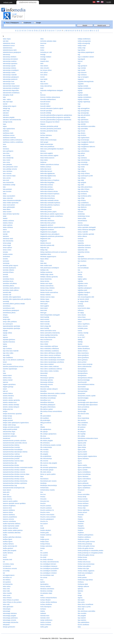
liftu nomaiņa (44, 452)
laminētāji (6, 301)
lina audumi (44, 524)
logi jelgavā (81, 59)
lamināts (6, 277)
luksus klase (82, 317)
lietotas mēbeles (46, 295)
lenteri (42, 48)
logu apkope (82, 117)
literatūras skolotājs (46, 591)
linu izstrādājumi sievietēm (49, 571)
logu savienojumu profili (85, 176)
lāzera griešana (83, 360)
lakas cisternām (8, 198)
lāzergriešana (82, 376)
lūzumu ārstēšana (83, 625)
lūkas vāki (81, 609)
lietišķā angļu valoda (47, 275)
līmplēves (81, 533)
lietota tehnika (45, 281)
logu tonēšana (82, 194)
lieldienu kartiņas (46, 167)
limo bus (43, 494)
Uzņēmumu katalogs (28, 2)
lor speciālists (82, 266)
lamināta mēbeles (9, 270)
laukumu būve (7, 508)
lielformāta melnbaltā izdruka (49, 200)
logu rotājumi (82, 171)
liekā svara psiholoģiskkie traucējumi (52, 149)
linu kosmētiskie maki (47, 575)
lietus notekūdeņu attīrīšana (49, 346)
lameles (5, 259)
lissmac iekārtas (45, 586)
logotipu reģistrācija (84, 102)
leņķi (42, 88)
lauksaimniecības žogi (10, 485)
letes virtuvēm (45, 68)
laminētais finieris (8, 279)
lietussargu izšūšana (47, 382)
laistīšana (6, 131)
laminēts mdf (7, 295)
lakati (5, 216)
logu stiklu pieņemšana (85, 187)
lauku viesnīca (7, 499)
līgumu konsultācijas (84, 474)
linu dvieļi (43, 557)
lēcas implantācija (83, 418)
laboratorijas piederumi (10, 79)
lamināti (5, 275)
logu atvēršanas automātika (87, 126)
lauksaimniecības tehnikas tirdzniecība (15, 481)
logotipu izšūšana (83, 99)
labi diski (6, 41)
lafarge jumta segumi (10, 106)
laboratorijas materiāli (10, 75)
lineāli (42, 528)
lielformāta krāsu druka (48, 196)
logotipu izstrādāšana (84, 97)
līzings (80, 595)
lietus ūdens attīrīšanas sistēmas (51, 353)
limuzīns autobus (46, 506)
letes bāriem (44, 66)
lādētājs (80, 342)
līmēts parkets (82, 577)
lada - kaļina (7, 99)
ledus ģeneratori (8, 607)
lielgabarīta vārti (45, 239)
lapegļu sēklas (7, 333)
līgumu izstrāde (83, 470)
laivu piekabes (7, 165)
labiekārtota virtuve (9, 43)
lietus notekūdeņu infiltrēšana (50, 349)
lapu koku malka (8, 353)
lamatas (5, 252)
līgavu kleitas (82, 447)
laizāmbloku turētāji (9, 185)
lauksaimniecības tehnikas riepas (13, 477)
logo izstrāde (82, 68)
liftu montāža (44, 450)
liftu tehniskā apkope (47, 470)
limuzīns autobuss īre (47, 510)
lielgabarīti (44, 241)
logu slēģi (81, 180)
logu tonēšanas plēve (84, 196)
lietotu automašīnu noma (48, 331)
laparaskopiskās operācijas (12, 326)
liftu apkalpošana (46, 429)
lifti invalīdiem (45, 418)
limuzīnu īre (44, 521)
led (4, 573)
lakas (5, 194)
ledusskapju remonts (9, 620)
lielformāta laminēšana (47, 198)
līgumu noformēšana (84, 479)
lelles (42, 39)
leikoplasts (6, 625)
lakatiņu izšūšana (8, 221)
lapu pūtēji (6, 355)
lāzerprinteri (82, 393)
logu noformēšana (83, 151)
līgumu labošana (83, 477)
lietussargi (44, 376)
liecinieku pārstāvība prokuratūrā (51, 129)
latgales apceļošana (9, 384)
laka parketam (7, 189)
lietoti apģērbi (45, 306)
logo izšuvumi (82, 73)
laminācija (6, 263)
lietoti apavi (44, 304)
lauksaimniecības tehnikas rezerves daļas (16, 474)
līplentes (80, 591)
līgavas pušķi (82, 443)
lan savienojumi (8, 324)
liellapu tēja (44, 250)
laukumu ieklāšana (9, 510)
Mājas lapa (8, 2)
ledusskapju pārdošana (10, 618)
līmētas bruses (82, 560)
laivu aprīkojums (8, 151)
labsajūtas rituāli (8, 95)
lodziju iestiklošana (46, 620)
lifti (41, 414)
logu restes (81, 167)
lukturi (80, 322)
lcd (4, 562)
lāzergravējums (83, 371)
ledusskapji (6, 611)
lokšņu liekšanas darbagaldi (87, 230)
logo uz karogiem (83, 77)
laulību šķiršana (8, 553)
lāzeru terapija (82, 409)
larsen (5, 362)
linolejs (43, 548)
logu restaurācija (83, 165)
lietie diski (43, 263)
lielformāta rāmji (45, 218)
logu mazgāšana (83, 144)
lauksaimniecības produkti (11, 459)
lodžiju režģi (82, 48)
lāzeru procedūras (83, 407)
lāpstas (80, 344)
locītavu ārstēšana (46, 604)
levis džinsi (44, 75)
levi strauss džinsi (46, 70)
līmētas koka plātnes (84, 566)
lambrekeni (6, 257)
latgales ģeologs (8, 387)
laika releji (6, 111)
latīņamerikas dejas (9, 432)
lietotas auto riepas (46, 283)
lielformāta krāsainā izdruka (49, 191)
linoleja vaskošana (46, 546)
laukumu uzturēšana (9, 521)
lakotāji (5, 234)
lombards (81, 241)
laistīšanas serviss (9, 135)
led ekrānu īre (7, 577)
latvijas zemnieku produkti (11, 427)
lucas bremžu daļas (84, 308)
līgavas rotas (82, 445)
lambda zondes (8, 254)
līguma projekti (82, 454)
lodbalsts (43, 613)
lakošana (6, 236)
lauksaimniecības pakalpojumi (12, 456)
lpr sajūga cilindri (83, 301)
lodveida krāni (45, 616)
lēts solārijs (81, 436)
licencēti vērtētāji (46, 113)
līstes (79, 593)
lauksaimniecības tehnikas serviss (14, 479)
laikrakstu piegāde (9, 117)
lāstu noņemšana (83, 353)
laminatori (6, 261)
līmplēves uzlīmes (83, 539)
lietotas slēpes (45, 301)
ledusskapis (7, 609)
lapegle (5, 331)
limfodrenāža (44, 488)
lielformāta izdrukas (46, 187)
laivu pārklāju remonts (10, 169)
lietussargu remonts (47, 384)
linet (42, 526)
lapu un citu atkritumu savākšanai (13, 360)
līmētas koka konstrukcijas (86, 564)
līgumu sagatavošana (85, 485)
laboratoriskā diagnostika (11, 90)
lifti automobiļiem (46, 416)
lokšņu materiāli (83, 232)
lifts (41, 425)
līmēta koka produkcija (85, 544)
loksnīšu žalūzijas (83, 225)
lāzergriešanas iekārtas (85, 378)
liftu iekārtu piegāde (47, 441)
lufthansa (81, 310)
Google (39, 23)
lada (4, 97)
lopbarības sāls (83, 250)
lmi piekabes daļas (46, 593)
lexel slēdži (44, 79)
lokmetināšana (82, 221)
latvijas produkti (8, 420)
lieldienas (43, 162)
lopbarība (81, 243)
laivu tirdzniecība (8, 182)
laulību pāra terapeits (10, 551)
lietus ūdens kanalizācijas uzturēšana (52, 362)
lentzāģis (43, 59)
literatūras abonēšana (47, 589)
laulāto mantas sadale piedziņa (13, 530)
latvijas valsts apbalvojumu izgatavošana (16, 423)
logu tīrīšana (82, 200)
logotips (80, 93)
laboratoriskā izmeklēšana (11, 93)
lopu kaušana (82, 261)
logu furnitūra (82, 135)
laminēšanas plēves (9, 313)
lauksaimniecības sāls (10, 463)
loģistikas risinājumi (84, 292)
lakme (5, 230)
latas (4, 373)
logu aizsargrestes (84, 111)
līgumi (80, 461)
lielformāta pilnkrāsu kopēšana (50, 205)
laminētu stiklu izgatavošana (12, 297)
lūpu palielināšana (83, 622)
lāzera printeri (82, 362)
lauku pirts (6, 492)
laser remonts (7, 364)
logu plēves (81, 153)
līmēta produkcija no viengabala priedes (90, 553)
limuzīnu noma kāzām (47, 515)
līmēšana (81, 582)
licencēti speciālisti (46, 111)
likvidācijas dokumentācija (49, 485)
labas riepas (7, 39)
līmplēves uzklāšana (84, 537)
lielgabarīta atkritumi (47, 225)
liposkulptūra (44, 584)
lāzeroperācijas (83, 391)
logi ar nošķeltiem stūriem (86, 57)
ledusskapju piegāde (9, 616)
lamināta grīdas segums (11, 266)
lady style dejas (8, 102)
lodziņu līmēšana (46, 625)
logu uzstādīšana (83, 203)
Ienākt (109, 2)
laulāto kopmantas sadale (11, 526)
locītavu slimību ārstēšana (49, 602)
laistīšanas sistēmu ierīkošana (12, 140)
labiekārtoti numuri (9, 46)
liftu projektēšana (46, 456)
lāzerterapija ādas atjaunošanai (88, 405)
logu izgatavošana (84, 138)
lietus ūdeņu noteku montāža (49, 371)
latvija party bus (8, 409)
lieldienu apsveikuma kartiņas (50, 165)
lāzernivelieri (82, 387)
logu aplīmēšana (83, 120)
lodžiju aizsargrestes (84, 41)
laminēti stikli (7, 292)
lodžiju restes (82, 46)
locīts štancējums (46, 607)
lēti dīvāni (81, 429)
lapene (5, 335)
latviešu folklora (8, 393)
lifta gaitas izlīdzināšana (48, 407)
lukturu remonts (83, 326)
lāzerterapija (82, 400)
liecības (43, 133)
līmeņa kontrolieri (83, 501)
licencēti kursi (45, 104)
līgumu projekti (82, 481)
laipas (5, 126)
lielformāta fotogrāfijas (47, 182)
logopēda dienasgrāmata (86, 82)
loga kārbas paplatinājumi (86, 52)
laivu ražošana (8, 171)
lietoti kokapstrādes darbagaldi (50, 315)
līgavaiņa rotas (82, 441)
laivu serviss (7, 178)
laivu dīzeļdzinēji (8, 158)
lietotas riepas (45, 299)
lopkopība (81, 257)
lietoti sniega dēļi (46, 326)
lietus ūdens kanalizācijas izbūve (51, 358)
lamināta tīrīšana (8, 272)
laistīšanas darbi (8, 133)
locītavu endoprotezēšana (49, 598)
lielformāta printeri (46, 209)
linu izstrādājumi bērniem (48, 564)
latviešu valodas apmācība (11, 400)
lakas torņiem (7, 212)
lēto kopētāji (82, 434)
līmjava (80, 517)
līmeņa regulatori (83, 506)
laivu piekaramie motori (10, 167)
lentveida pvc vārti (46, 52)
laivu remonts (7, 174)
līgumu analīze (82, 465)
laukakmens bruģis (9, 434)
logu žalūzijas (82, 209)
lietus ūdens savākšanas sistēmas (51, 369)
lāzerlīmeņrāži (82, 382)
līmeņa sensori (82, 512)
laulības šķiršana (8, 544)
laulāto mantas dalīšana (11, 528)
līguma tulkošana (83, 459)
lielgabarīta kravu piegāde (49, 232)
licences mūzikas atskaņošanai (50, 97)
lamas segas (7, 245)
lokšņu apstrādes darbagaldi (87, 227)
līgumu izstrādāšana (84, 472)
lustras (80, 331)
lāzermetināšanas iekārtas (86, 384)
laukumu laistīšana (9, 515)
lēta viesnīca (82, 420)
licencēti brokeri (45, 102)
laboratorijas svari (9, 82)
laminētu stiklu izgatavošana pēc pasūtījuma (17, 299)
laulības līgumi (8, 539)
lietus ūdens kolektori (47, 364)
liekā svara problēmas (47, 147)
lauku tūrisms (7, 497)
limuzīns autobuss (46, 508)
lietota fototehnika (46, 279)
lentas (42, 46)
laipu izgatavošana (9, 129)
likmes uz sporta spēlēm (48, 474)
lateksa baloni (7, 376)
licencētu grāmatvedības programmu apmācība (55, 117)
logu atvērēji (82, 124)
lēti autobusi (82, 427)
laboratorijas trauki (9, 84)
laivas (5, 147)
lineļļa (42, 537)
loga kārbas (81, 50)
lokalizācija (81, 214)
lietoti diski (44, 310)
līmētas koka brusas (84, 562)
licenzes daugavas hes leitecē (50, 122)
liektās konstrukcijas (47, 144)
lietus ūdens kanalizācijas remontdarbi (52, 360)
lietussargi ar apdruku (47, 378)
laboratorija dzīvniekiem (10, 59)
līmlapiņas (81, 521)
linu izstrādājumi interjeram (49, 566)
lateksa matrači (8, 380)
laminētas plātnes (8, 286)
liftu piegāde (44, 454)
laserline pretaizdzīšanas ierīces (13, 367)
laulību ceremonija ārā (10, 546)
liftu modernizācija (46, 447)
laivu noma (6, 162)
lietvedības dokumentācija (49, 396)
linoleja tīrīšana (45, 544)
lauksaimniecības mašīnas (11, 454)
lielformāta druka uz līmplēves (50, 180)
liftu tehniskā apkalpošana (49, 468)
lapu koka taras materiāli (11, 351)
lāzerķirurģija (82, 411)
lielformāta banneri (46, 171)
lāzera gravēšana (83, 358)
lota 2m (80, 272)
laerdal (5, 104)
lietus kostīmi (44, 342)
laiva (4, 144)
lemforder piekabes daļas (48, 41)
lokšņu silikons (82, 236)
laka (4, 187)
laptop (5, 344)
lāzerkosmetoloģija (84, 380)
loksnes (80, 223)
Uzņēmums (27, 23)
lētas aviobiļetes (83, 423)
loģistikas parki (82, 290)
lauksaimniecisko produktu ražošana (14, 441)
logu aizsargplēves (84, 108)
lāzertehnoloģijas (83, 398)
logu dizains (82, 133)
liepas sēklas (44, 259)
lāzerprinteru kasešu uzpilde (87, 396)
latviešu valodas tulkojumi (11, 407)
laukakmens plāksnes (10, 436)
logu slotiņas (82, 178)
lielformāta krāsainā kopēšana (50, 194)
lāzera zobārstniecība (85, 367)
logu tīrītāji (81, 198)
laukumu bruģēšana (9, 506)
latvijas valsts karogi (9, 425)
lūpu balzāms (82, 620)
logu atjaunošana (83, 122)
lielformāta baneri (46, 169)
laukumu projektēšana (10, 517)
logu (79, 106)
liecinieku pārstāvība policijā (49, 126)
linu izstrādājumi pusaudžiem (50, 569)
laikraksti (6, 113)
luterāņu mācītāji (83, 333)
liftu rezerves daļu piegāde (49, 463)
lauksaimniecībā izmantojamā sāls (14, 488)
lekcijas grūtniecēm (9, 627)
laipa (4, 124)
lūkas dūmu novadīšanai (85, 604)
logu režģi (81, 169)
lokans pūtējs (82, 218)
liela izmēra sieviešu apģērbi (49, 156)
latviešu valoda (8, 398)
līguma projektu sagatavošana (87, 456)
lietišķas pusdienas (46, 272)
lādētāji (80, 340)
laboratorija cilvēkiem (10, 57)
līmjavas (80, 519)
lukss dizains (82, 315)
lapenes (5, 337)
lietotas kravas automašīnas (49, 292)
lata (4, 371)
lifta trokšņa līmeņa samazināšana (51, 411)
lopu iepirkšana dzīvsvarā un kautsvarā (90, 259)
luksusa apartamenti (84, 319)
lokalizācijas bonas (84, 216)
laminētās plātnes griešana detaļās (14, 304)
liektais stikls (44, 138)
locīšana (43, 609)
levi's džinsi (44, 73)
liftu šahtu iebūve (46, 472)
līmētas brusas (82, 557)
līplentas (80, 589)
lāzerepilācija (82, 369)
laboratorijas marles (9, 73)
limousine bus (45, 501)
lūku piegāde (82, 616)
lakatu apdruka (8, 225)
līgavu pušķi (82, 450)
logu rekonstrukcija (84, 160)
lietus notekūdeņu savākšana (50, 351)
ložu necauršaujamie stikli (86, 297)
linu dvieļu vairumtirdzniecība (50, 562)
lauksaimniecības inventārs (12, 447)
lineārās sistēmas (46, 535)
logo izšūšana (82, 75)
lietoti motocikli (45, 322)
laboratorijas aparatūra (10, 64)
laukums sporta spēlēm (10, 501)
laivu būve (6, 153)
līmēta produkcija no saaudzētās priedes (91, 551)
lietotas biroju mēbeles (47, 288)
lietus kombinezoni (46, 340)
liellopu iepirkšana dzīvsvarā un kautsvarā (54, 252)
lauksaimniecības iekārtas (11, 445)
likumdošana (44, 479)
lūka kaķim (81, 600)
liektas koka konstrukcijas (48, 140)
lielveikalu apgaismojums (48, 257)
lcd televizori (7, 566)
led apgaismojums (9, 575)
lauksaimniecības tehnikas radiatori (14, 470)
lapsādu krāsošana (9, 342)
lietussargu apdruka (47, 380)
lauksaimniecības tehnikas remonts (14, 472)
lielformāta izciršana (47, 185)
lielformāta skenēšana (47, 221)
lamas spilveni (7, 248)
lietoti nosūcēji (45, 324)
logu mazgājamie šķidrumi (86, 142)
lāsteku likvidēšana (84, 349)
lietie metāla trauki (46, 266)
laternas (6, 382)
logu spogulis (82, 182)
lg (41, 93)
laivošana (6, 149)
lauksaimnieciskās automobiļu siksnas (15, 443)
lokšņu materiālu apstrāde (86, 234)
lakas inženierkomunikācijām (12, 200)
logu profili (81, 156)
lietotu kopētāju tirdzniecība (49, 335)
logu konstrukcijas (83, 140)
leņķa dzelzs (44, 84)
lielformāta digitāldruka (47, 174)
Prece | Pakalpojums (12, 23)
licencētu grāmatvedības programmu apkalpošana (56, 115)
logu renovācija (83, 162)
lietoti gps (43, 313)
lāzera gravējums (83, 355)
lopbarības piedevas (84, 245)
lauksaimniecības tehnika (11, 465)
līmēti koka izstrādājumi (85, 573)
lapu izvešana (7, 349)
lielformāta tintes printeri (48, 223)
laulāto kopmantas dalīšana (12, 524)
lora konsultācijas (83, 268)
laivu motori (7, 160)
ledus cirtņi (6, 589)
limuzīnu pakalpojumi (47, 519)
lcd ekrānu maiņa (8, 564)
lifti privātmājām (45, 420)
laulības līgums (8, 542)
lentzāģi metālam (46, 57)
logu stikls (81, 185)
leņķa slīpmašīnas (46, 86)
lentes (42, 50)
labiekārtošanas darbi (10, 50)
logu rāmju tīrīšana (84, 174)
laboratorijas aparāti (9, 66)
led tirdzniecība (8, 584)
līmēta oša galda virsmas (86, 548)
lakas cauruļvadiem (9, 196)
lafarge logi (6, 108)
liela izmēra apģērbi (47, 153)
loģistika (80, 281)
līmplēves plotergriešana (85, 535)
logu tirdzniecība (83, 191)
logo (79, 64)
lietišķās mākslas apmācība (49, 277)
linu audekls (44, 553)
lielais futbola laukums (47, 158)
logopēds (81, 84)
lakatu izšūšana (8, 227)
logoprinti (81, 79)
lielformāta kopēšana (47, 189)
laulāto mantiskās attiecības (12, 533)
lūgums (80, 598)
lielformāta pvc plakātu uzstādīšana (51, 216)
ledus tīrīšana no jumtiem (11, 600)
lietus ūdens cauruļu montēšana (50, 355)
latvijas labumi (7, 418)
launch (5, 555)
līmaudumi (81, 490)
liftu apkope (44, 432)
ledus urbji (6, 604)
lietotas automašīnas (47, 286)
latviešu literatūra (8, 396)
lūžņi (79, 627)
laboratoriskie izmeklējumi (11, 88)
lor (79, 263)
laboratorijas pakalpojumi (11, 77)
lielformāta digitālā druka (48, 176)
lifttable (43, 427)
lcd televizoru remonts (10, 569)
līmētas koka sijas (83, 569)
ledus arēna (7, 586)
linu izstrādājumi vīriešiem (49, 573)
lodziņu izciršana (46, 622)
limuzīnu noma (45, 512)
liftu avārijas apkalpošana (48, 434)
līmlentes (81, 524)
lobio (42, 595)
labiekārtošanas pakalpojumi (12, 52)
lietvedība (43, 391)
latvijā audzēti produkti (10, 429)
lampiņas (6, 317)
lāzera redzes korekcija (85, 364)
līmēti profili (81, 575)
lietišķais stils (44, 270)
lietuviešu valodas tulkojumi (49, 389)
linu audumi (44, 555)
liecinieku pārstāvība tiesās (49, 131)
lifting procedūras (46, 423)
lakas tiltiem (7, 209)
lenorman (43, 43)
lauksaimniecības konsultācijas (13, 450)
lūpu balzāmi (82, 618)
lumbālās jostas (83, 328)
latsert (5, 389)
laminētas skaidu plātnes (11, 290)
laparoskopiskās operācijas (12, 328)
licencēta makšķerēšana (48, 99)
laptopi (5, 346)
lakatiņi (5, 218)
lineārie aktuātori (46, 530)
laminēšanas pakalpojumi (11, 310)
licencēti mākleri (45, 106)
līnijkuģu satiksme (83, 586)
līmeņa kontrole (83, 499)
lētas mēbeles (82, 425)
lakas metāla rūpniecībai (11, 203)
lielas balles (44, 160)
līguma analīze (82, 452)
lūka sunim (81, 602)
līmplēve (80, 530)
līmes (80, 492)
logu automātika (83, 129)
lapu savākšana (8, 358)
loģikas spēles (82, 279)
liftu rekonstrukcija (46, 459)
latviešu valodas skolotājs (11, 405)
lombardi (81, 239)
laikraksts (6, 115)
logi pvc (80, 61)
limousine (43, 499)
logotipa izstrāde (83, 86)
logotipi (80, 90)
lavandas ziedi (7, 560)
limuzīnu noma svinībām (48, 517)
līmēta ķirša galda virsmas (86, 555)
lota (79, 270)
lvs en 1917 (81, 337)
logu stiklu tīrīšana (84, 189)
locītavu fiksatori (45, 600)
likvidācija (43, 483)
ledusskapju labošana (10, 613)
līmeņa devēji (82, 497)
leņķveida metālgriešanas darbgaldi (52, 90)
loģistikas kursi (82, 286)
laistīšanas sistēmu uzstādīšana (13, 142)
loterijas (80, 277)
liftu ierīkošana (45, 443)
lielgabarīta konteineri (47, 230)
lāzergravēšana (83, 373)
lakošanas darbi (8, 239)
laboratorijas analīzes (10, 61)
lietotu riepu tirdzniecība (48, 337)
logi (79, 55)
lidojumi (43, 124)
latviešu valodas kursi (10, 402)
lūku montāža (82, 613)
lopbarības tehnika (84, 252)
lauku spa (6, 494)
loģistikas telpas (83, 295)
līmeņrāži (81, 515)
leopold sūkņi (45, 61)
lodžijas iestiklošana (84, 39)
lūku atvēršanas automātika (86, 611)
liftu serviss (44, 465)
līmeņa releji (82, 508)
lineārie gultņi (45, 533)
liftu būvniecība (45, 438)
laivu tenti (6, 180)
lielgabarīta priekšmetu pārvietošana (52, 236)
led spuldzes (7, 582)
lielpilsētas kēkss (46, 254)
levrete (43, 77)
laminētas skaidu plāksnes (11, 288)
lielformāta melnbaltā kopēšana (50, 203)
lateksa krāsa (7, 378)
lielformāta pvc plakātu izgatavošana (52, 214)
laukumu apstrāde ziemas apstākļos (14, 503)
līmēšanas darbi (83, 584)
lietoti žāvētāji (45, 328)
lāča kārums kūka (83, 414)
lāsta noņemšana (83, 346)
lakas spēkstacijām (9, 207)
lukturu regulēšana (84, 324)
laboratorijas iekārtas (10, 68)
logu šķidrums (82, 207)
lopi (79, 254)
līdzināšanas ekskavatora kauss (88, 438)
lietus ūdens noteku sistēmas (50, 367)
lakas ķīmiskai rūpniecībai (11, 214)
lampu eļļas (7, 319)
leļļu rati (43, 82)
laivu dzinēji (7, 156)
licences (43, 95)
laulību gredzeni (8, 548)
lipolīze (43, 582)
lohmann (81, 212)
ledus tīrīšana (7, 598)
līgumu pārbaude (83, 483)
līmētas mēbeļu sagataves (86, 571)
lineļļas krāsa (44, 542)
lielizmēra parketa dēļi (47, 245)
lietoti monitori (45, 319)
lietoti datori (44, 308)
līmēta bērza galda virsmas (86, 542)
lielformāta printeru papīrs (48, 212)
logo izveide (82, 70)
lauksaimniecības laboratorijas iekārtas (15, 452)
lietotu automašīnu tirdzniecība (50, 333)
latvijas (5, 411)
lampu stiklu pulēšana (10, 322)
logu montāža (82, 149)
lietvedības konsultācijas (48, 398)
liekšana (43, 151)
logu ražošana (82, 158)
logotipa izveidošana (84, 88)
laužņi (5, 557)
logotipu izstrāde (83, 95)
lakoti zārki (6, 232)
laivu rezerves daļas (9, 176)
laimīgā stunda (8, 122)
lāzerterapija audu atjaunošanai (88, 402)
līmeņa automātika (84, 494)
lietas (42, 261)
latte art (5, 391)
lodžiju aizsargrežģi (84, 43)
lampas (5, 315)
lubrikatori (81, 306)
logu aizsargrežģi (83, 113)
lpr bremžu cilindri (83, 299)
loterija (80, 275)
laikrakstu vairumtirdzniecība (12, 120)
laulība (5, 535)
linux (42, 580)
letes (42, 64)
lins (41, 551)
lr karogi (80, 304)
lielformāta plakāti (46, 207)
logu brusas (81, 131)
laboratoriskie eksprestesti (11, 86)
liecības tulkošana (46, 135)
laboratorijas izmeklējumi (11, 70)
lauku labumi (7, 490)
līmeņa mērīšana (83, 503)
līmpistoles (81, 528)
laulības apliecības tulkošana (12, 537)
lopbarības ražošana (84, 248)
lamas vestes (7, 250)
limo (42, 492)
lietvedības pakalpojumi (48, 405)
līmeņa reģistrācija (84, 510)
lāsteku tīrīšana (83, 351)
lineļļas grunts (45, 539)
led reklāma (7, 580)
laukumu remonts (8, 519)
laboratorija (6, 55)
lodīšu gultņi (44, 627)
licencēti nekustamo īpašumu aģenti (52, 108)
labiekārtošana (8, 48)
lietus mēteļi (44, 344)
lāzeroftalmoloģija (83, 389)
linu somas (44, 577)
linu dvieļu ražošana (47, 560)
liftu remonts (44, 461)
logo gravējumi (82, 66)
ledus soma (7, 595)
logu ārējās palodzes (84, 205)
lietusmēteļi (44, 373)
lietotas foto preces (46, 290)
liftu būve (43, 436)
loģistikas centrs (83, 283)
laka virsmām (7, 191)
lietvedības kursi (45, 400)
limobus (43, 497)
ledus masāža (7, 593)
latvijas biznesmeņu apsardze (12, 414)
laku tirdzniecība (8, 241)
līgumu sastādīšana (84, 488)
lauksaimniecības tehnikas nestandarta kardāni (18, 468)
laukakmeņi (7, 438)
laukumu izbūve (8, 512)
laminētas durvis (8, 281)
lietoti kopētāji (45, 317)
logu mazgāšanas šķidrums (86, 147)
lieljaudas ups (45, 248)
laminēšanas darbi (9, 308)
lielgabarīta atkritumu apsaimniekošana (53, 227)
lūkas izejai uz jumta (84, 607)
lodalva (43, 611)
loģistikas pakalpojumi (85, 288)
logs (79, 104)
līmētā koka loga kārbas (85, 580)
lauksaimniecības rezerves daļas (13, 461)
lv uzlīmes (81, 335)
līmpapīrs (81, 526)
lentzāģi (43, 55)
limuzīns (43, 503)
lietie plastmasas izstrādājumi (50, 268)
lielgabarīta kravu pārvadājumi (50, 234)
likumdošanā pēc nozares (48, 481)
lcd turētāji (6, 571)
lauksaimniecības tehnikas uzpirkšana (15, 483)
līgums (80, 463)
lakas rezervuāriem (9, 205)
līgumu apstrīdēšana (84, 468)
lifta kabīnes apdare (47, 409)
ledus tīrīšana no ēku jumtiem (12, 602)
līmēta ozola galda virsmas (86, 546)
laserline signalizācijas (10, 369)
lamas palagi (7, 243)
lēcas (79, 416)
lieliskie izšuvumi (46, 243)
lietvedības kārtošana (47, 402)
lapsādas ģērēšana (9, 340)
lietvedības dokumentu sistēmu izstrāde (53, 393)
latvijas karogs (7, 416)
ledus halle (6, 591)
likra (42, 477)
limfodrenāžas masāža (47, 490)
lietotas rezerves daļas (47, 297)
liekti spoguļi (44, 142)
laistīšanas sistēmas (9, 138)
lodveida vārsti (45, 618)
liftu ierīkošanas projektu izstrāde (51, 445)
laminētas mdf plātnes (10, 283)
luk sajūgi (81, 313)
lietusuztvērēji (45, 387)
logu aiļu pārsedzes (84, 115)
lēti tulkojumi (82, 432)
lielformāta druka (46, 178)
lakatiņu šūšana (8, 223)
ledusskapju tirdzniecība (11, 622)
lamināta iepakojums (9, 268)
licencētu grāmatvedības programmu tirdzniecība (56, 120)
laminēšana (7, 306)
